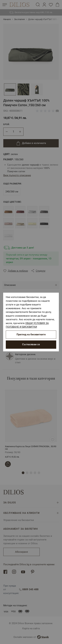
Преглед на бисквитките (31, 334)
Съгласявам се (31, 344)
